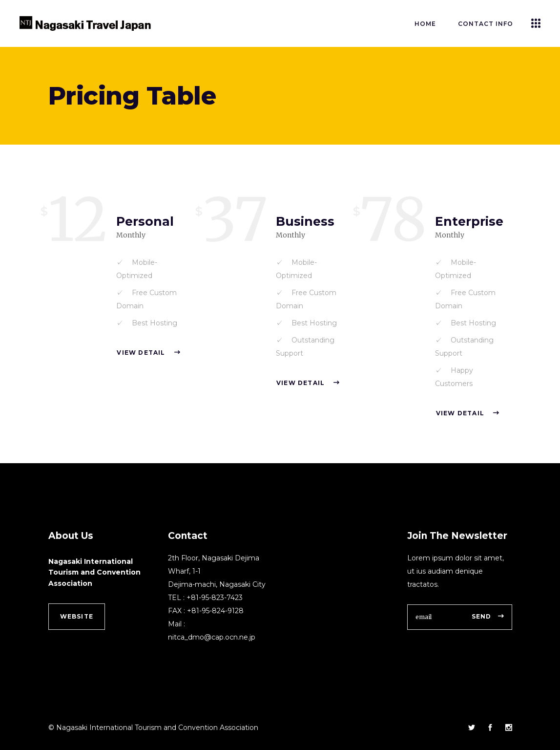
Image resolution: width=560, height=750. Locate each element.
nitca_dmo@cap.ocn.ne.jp (212, 637)
